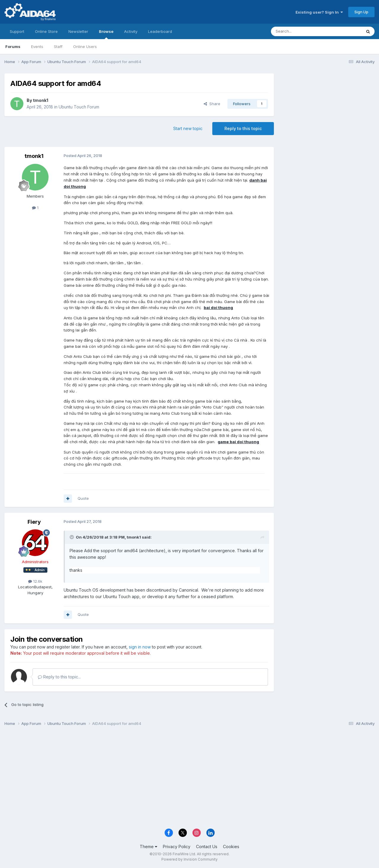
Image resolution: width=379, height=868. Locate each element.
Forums (13, 47)
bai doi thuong (218, 308)
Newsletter (78, 31)
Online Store (46, 31)
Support (17, 31)
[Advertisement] (327, 113)
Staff (58, 47)
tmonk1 (41, 100)
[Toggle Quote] (72, 537)
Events (37, 47)
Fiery (34, 522)
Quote (83, 498)
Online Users (85, 47)
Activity (131, 31)
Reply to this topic (243, 128)
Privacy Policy (177, 847)
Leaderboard (160, 31)
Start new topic (188, 128)
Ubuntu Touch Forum (79, 107)
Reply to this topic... (59, 677)
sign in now (140, 647)
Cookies (231, 847)
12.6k (35, 581)
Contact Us (207, 847)
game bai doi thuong (238, 442)
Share (212, 104)
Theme (148, 847)
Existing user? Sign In (319, 12)
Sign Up (361, 12)
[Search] (301, 31)
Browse (106, 34)
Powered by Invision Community (189, 859)
